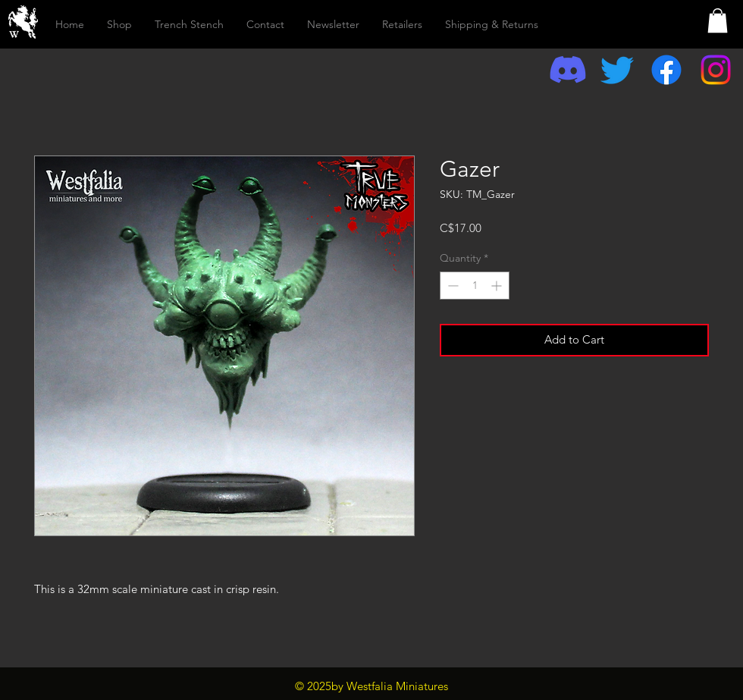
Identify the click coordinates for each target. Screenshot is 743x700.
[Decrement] (451, 286)
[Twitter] (617, 70)
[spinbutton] (475, 286)
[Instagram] (716, 70)
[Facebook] (666, 70)
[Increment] (498, 286)
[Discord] (568, 70)
